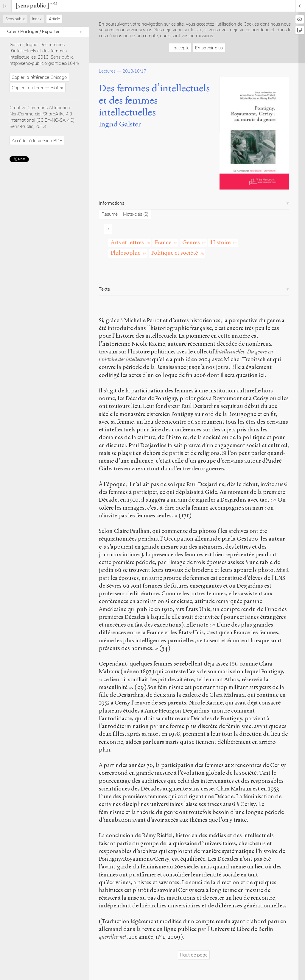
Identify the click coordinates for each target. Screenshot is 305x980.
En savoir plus (209, 48)
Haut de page (194, 955)
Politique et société (175, 253)
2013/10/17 (134, 71)
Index (37, 19)
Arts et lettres (127, 242)
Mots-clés (136, 214)
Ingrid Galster (120, 124)
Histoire (221, 242)
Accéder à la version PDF (37, 141)
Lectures (107, 71)
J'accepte (180, 48)
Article (54, 19)
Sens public (15, 19)
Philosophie (126, 253)
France (163, 242)
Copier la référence (39, 77)
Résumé (110, 214)
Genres (191, 242)
